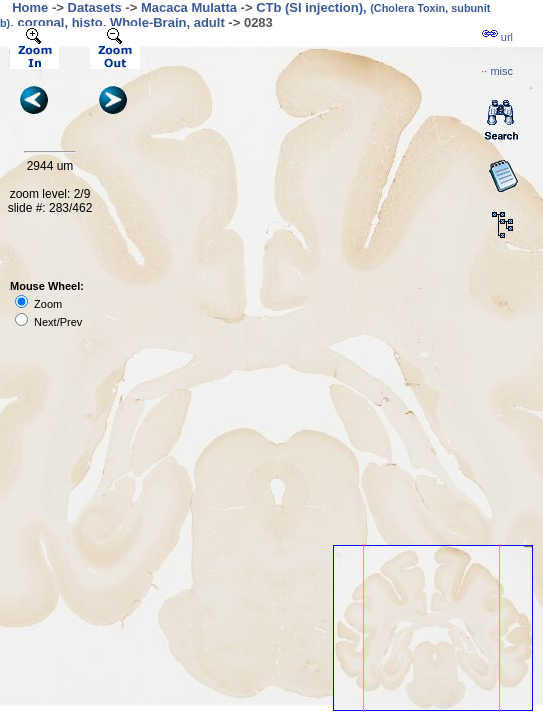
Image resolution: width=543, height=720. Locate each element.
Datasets (95, 7)
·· (497, 71)
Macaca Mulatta (189, 7)
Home (30, 7)
